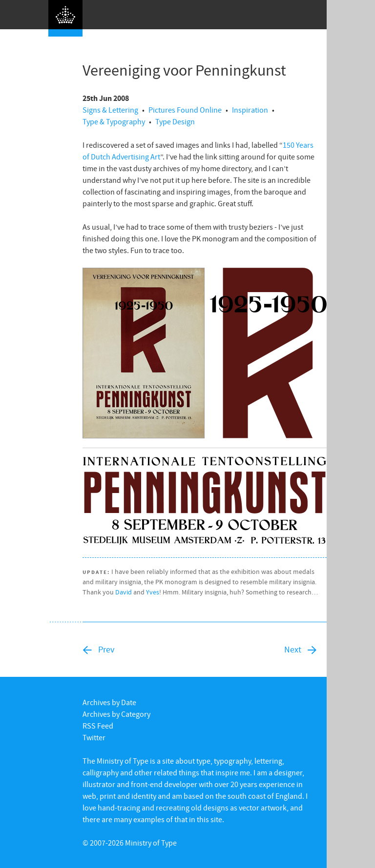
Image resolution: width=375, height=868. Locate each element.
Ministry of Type (151, 843)
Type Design (175, 121)
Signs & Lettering (110, 110)
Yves (153, 592)
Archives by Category (116, 714)
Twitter (94, 737)
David (124, 592)
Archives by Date (109, 702)
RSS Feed (98, 726)
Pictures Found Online (185, 110)
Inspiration (250, 110)
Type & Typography (114, 121)
